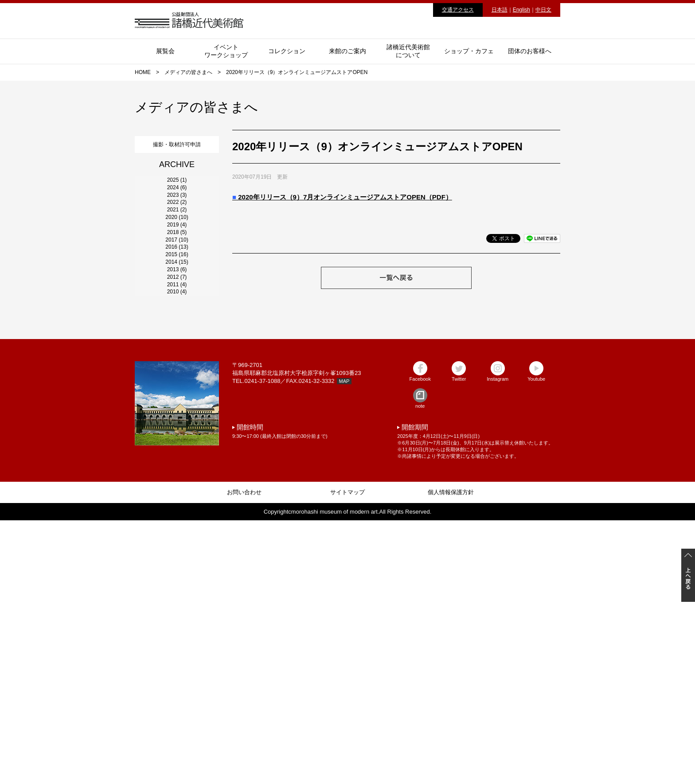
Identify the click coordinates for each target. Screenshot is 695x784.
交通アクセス (458, 10)
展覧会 (165, 51)
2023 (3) (177, 244)
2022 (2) (177, 268)
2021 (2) (177, 292)
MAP (344, 645)
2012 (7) (177, 507)
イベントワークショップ (226, 51)
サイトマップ (347, 756)
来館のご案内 (347, 51)
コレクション (287, 51)
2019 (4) (177, 340)
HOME (143, 72)
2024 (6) (177, 220)
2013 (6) (177, 484)
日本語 (500, 10)
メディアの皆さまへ (188, 72)
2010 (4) (177, 555)
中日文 (543, 10)
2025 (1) (177, 196)
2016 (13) (177, 412)
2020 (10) (177, 316)
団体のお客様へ (530, 51)
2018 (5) (177, 364)
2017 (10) (177, 388)
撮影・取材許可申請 (177, 142)
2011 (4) (177, 531)
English (521, 10)
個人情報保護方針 (451, 756)
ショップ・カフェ (469, 51)
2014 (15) (177, 460)
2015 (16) (177, 436)
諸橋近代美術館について (408, 51)
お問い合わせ (244, 756)
